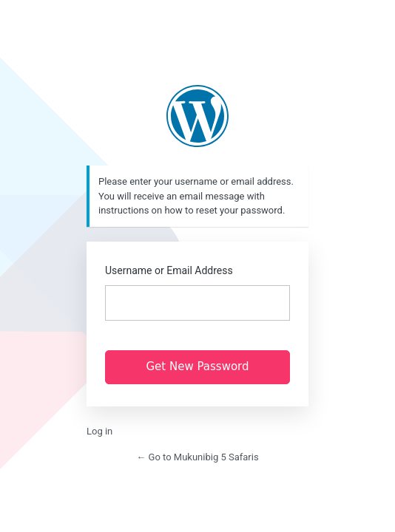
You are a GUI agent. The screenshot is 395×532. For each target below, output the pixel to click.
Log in (99, 431)
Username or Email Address (169, 270)
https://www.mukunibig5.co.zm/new (197, 116)
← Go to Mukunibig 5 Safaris (197, 457)
